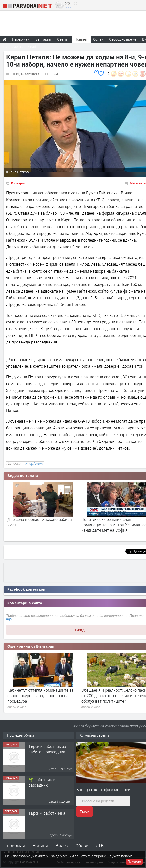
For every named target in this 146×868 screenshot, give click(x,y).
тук (9, 619)
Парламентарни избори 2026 (27, 47)
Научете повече (120, 856)
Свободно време (123, 39)
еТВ (100, 845)
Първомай (14, 845)
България (18, 183)
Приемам (134, 862)
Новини (81, 39)
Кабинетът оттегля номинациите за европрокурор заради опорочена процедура (40, 696)
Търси (85, 812)
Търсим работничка (47, 813)
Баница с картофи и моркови (103, 789)
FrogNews (34, 463)
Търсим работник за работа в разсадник (47, 749)
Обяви (82, 845)
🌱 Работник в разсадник (42, 782)
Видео (62, 845)
